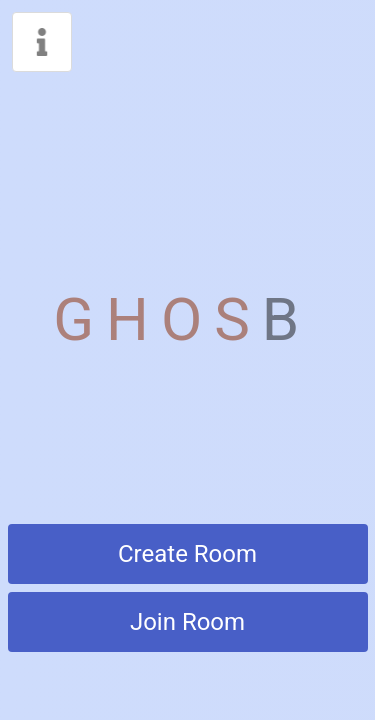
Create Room (187, 554)
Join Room (187, 622)
